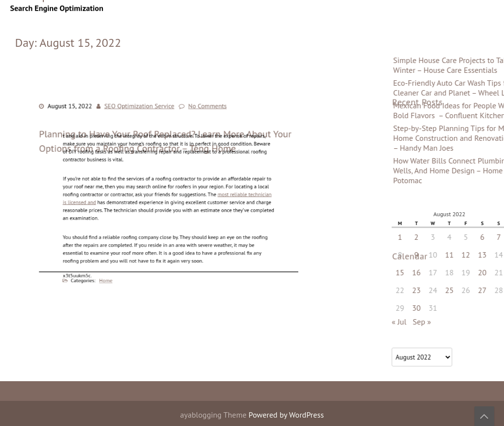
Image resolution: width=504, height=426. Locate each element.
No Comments (205, 112)
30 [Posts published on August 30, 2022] (485, 308)
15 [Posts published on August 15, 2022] (468, 272)
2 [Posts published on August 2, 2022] (485, 237)
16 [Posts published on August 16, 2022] (485, 272)
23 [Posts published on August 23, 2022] (485, 290)
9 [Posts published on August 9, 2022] (485, 255)
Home (114, 274)
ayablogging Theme (214, 415)
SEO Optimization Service (142, 112)
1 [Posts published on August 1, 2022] (468, 237)
